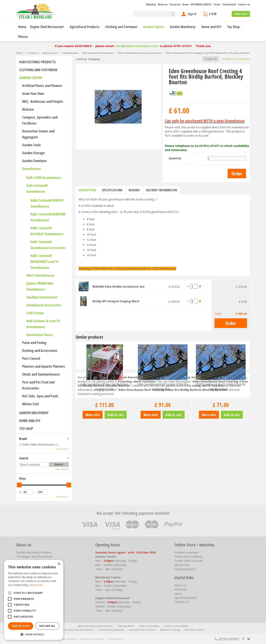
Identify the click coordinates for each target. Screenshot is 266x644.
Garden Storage (33, 153)
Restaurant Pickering (170, 630)
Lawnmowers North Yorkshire (142, 630)
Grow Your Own (33, 93)
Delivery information (162, 190)
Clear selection (62, 449)
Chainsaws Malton (126, 626)
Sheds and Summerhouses (41, 374)
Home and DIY (30, 421)
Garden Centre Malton (149, 626)
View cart (241, 14)
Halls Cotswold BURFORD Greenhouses (48, 217)
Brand (23, 439)
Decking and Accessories (40, 350)
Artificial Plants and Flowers (42, 86)
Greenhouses (32, 169)
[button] (34, 634)
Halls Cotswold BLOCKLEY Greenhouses (47, 231)
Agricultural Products (37, 62)
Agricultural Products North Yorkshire (95, 626)
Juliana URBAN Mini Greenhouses (40, 286)
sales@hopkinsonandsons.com (136, 46)
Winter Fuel (30, 404)
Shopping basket (185, 569)
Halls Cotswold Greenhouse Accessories (48, 245)
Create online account (189, 561)
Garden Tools (31, 145)
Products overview (186, 552)
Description (87, 190)
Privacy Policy (115, 639)
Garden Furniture (34, 161)
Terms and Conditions (189, 557)
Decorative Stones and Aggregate (38, 134)
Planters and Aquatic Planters (44, 366)
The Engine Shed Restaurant (34, 557)
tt (248, 639)
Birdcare (28, 109)
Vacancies (181, 589)
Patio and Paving (34, 343)
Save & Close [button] (21, 626)
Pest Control (31, 358)
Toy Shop (26, 429)
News (178, 593)
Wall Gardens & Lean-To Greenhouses (43, 324)
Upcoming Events (186, 598)
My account (182, 565)
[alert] (34, 600)
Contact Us (182, 602)
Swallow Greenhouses (42, 297)
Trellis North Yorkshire (194, 630)
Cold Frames (35, 313)
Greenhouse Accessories (44, 305)
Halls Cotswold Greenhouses (37, 188)
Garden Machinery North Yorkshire (78, 630)
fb (243, 639)
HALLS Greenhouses (40, 275)
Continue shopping (88, 59)
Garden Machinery (34, 413)
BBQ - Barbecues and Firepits (43, 101)
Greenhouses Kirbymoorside (111, 630)
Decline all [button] (47, 626)
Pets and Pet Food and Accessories (38, 385)
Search (24, 458)
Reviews (134, 190)
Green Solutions (68, 639)
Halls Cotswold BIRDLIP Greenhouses (47, 203)
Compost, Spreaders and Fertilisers (40, 120)
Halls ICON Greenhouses (44, 178)
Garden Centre (31, 78)
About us (180, 585)
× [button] (59, 564)
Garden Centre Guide (92, 639)
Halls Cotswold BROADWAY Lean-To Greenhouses (44, 262)
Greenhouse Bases (40, 335)
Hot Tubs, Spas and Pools (40, 396)
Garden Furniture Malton (176, 626)
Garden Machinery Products (34, 552)
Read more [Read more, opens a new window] (36, 585)
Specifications (112, 190)
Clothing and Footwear (38, 70)
